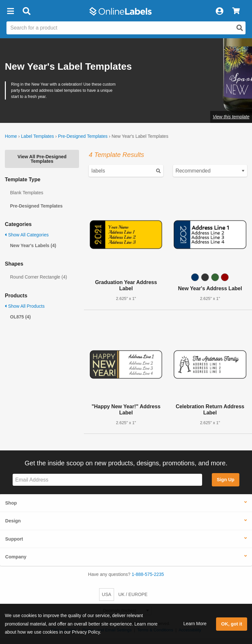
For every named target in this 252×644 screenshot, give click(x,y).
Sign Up (225, 480)
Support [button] (14, 539)
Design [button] (13, 521)
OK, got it (232, 624)
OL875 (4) (20, 317)
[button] (10, 11)
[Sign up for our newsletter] (107, 480)
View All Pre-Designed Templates (42, 159)
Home (11, 136)
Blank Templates (27, 193)
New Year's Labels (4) (33, 245)
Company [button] (16, 557)
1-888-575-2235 (148, 574)
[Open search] (240, 28)
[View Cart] (236, 11)
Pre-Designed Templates (83, 136)
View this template (231, 117)
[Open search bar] (26, 11)
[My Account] (219, 11)
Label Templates (38, 136)
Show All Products (25, 306)
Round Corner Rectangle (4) (39, 277)
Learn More (195, 624)
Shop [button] (11, 503)
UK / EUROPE (133, 594)
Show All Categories (27, 235)
